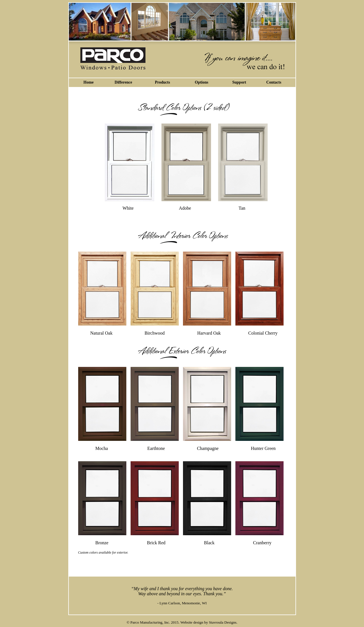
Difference (124, 82)
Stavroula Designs (223, 622)
